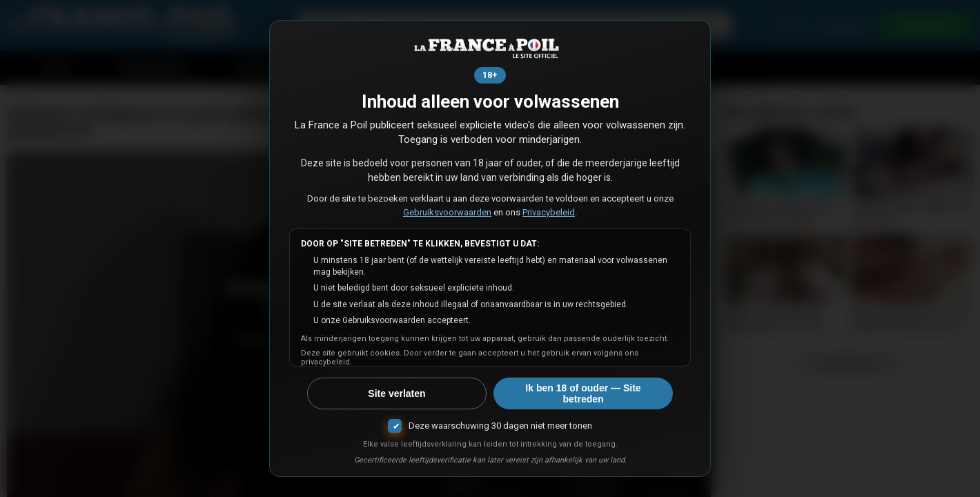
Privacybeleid (549, 212)
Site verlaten (396, 393)
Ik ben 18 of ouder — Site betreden (583, 393)
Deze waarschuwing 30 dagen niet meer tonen (500, 426)
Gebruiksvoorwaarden (447, 212)
